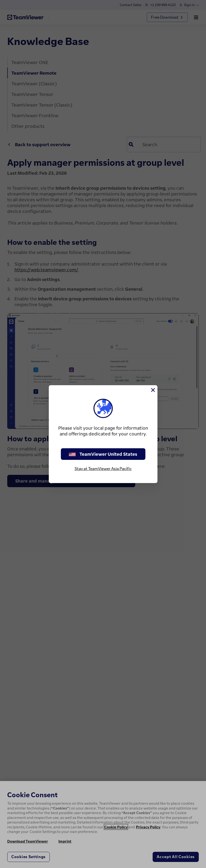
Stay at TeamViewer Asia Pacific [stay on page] (103, 469)
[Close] (153, 390)
